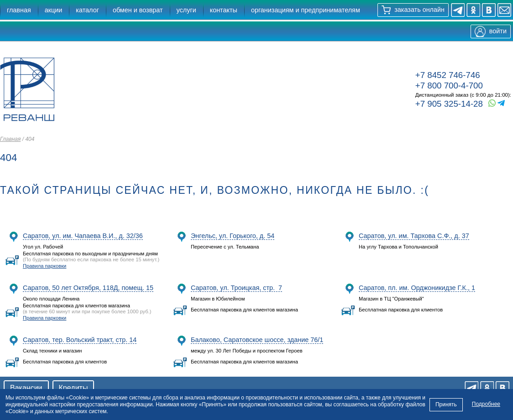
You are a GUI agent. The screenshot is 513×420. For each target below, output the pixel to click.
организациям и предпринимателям (306, 10)
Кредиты (73, 388)
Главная (10, 139)
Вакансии (26, 388)
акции (54, 10)
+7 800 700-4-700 (449, 86)
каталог (87, 10)
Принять (446, 404)
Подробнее (486, 404)
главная (19, 10)
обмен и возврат (138, 10)
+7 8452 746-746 (448, 75)
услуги (186, 10)
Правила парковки (44, 266)
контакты (224, 10)
